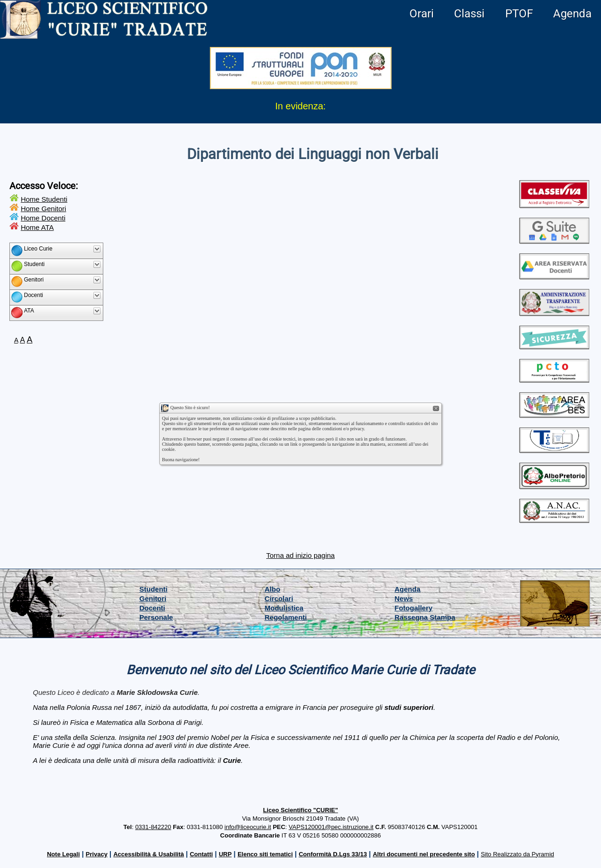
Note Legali (63, 854)
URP (225, 854)
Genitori (153, 598)
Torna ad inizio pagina (300, 555)
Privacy (97, 854)
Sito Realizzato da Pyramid (517, 854)
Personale (156, 617)
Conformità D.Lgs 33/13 (333, 854)
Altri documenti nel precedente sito (424, 854)
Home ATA (37, 227)
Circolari (279, 598)
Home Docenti (43, 218)
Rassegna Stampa (425, 617)
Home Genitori (43, 209)
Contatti (201, 854)
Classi (469, 14)
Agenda (572, 14)
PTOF (519, 14)
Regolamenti (286, 617)
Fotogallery (413, 608)
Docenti (152, 608)
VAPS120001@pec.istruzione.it (331, 827)
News (404, 598)
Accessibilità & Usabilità (148, 854)
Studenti (154, 589)
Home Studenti (44, 199)
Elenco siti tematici (265, 854)
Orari (422, 14)
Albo (273, 589)
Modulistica (284, 608)
